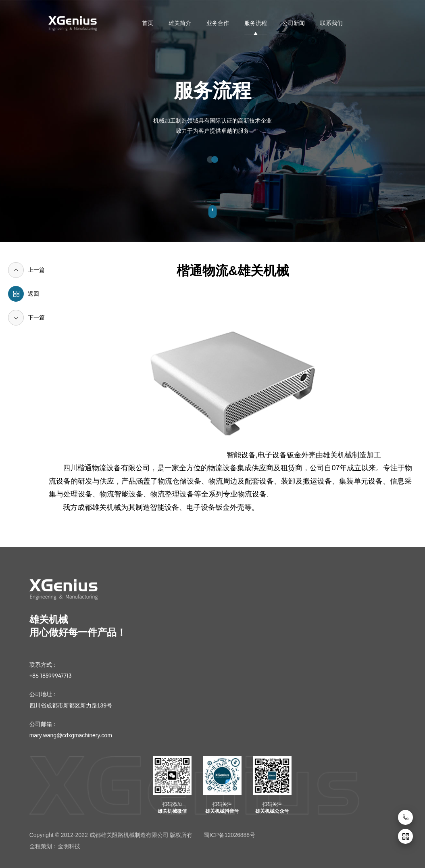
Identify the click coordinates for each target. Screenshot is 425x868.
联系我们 (331, 23)
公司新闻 (294, 23)
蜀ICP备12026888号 (229, 835)
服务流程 (256, 23)
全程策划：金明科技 (55, 846)
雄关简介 (180, 23)
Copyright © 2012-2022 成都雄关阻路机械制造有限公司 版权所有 (111, 835)
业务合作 (218, 23)
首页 (148, 23)
